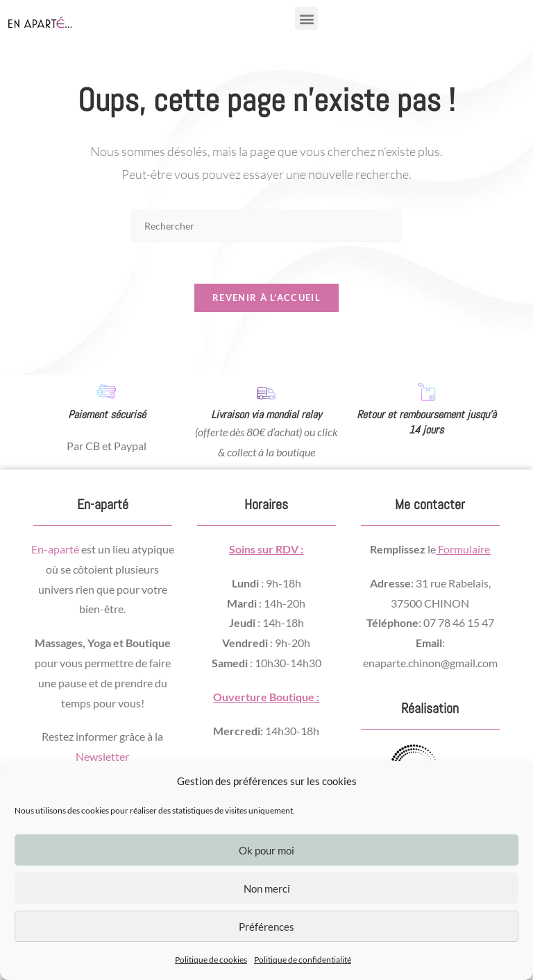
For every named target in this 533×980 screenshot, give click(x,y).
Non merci (267, 888)
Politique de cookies (211, 960)
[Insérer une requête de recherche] (266, 226)
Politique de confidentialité (303, 960)
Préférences (266, 927)
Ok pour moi (266, 850)
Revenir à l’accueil (266, 298)
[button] (306, 18)
